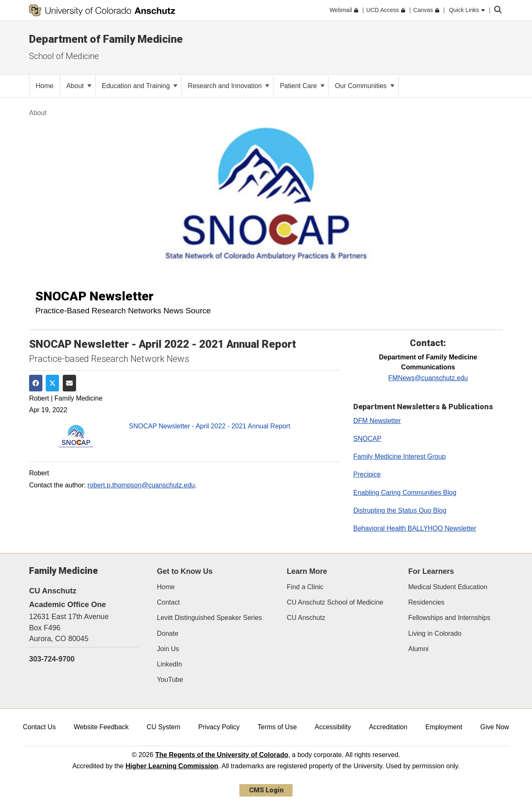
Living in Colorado (435, 633)
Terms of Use (277, 727)
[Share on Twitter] (52, 383)
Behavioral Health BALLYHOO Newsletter (415, 528)
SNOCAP (367, 439)
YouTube (170, 680)
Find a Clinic (305, 587)
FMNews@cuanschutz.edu (428, 378)
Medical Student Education (448, 587)
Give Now (495, 727)
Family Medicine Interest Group (399, 456)
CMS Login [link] (266, 790)
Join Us (168, 649)
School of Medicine (64, 56)
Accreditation (388, 727)
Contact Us (39, 727)
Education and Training (140, 86)
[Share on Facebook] (36, 383)
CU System (164, 727)
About (79, 86)
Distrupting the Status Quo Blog (400, 510)
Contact (169, 602)
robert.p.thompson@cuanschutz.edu (141, 485)
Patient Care (302, 86)
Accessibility (333, 727)
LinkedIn (170, 664)
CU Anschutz (306, 618)
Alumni (418, 649)
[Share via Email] (69, 383)
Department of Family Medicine (106, 39)
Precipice (367, 474)
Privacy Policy (219, 727)
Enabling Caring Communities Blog (405, 493)
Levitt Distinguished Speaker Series (210, 618)
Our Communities (365, 86)
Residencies (426, 602)
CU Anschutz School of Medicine (335, 602)
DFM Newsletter (377, 421)
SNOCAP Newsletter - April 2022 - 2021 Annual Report (209, 426)
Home (166, 587)
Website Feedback (101, 727)
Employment (444, 727)
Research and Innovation (229, 86)
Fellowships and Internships (449, 618)
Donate (168, 633)
